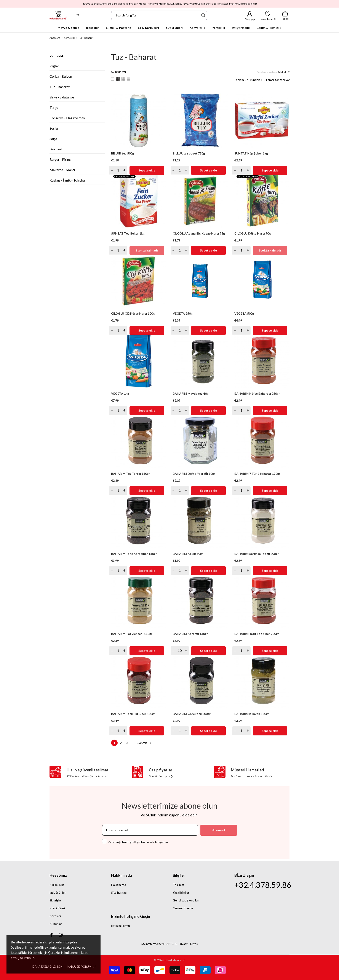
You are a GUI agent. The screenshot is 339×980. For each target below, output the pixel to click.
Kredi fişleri (57, 908)
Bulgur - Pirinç (60, 159)
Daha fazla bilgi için (47, 967)
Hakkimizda (119, 885)
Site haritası (119, 892)
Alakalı (284, 72)
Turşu (54, 107)
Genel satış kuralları (186, 900)
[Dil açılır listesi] (79, 15)
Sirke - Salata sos (62, 97)
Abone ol (219, 830)
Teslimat (179, 885)
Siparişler (56, 900)
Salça (53, 139)
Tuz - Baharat (60, 87)
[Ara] (203, 15)
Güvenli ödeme (183, 908)
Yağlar (54, 66)
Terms (194, 944)
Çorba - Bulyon (61, 76)
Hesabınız (58, 875)
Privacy (183, 944)
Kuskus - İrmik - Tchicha (67, 180)
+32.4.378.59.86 (263, 885)
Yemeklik (57, 56)
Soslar (54, 128)
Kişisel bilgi (57, 885)
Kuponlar (56, 924)
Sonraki (145, 743)
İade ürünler (58, 892)
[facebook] (51, 935)
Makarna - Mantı (62, 170)
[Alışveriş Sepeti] (285, 16)
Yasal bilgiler (181, 892)
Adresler (55, 916)
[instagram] (61, 935)
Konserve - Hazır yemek (67, 118)
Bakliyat (56, 149)
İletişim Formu (121, 926)
